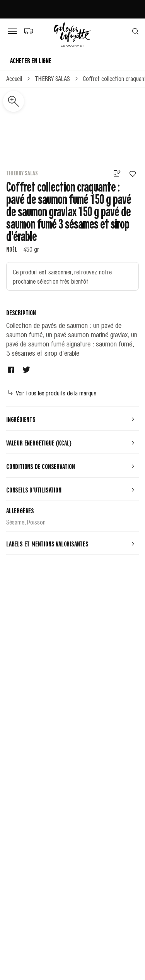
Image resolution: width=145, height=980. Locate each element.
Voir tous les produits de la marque (52, 393)
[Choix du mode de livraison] (28, 31)
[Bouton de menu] (14, 32)
